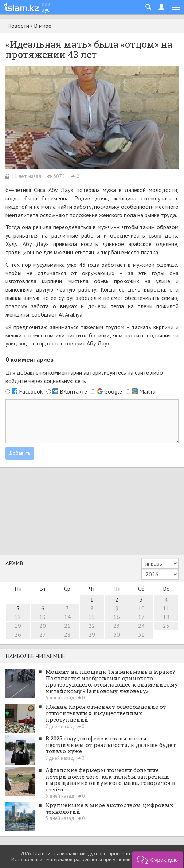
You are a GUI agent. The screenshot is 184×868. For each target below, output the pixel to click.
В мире (43, 26)
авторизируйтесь (105, 372)
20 (43, 626)
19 (18, 626)
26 (18, 634)
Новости (18, 26)
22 (92, 626)
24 (141, 626)
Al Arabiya (71, 314)
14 (67, 617)
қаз (46, 4)
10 (141, 608)
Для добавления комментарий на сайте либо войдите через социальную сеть (84, 377)
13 (43, 617)
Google (113, 391)
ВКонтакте (73, 391)
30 (117, 634)
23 (117, 626)
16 (117, 617)
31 (141, 634)
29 (92, 634)
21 (67, 626)
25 (166, 626)
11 (166, 608)
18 (166, 617)
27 (43, 634)
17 (141, 617)
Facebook (31, 391)
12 (18, 617)
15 (92, 617)
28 (67, 634)
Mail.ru (147, 391)
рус (46, 9)
